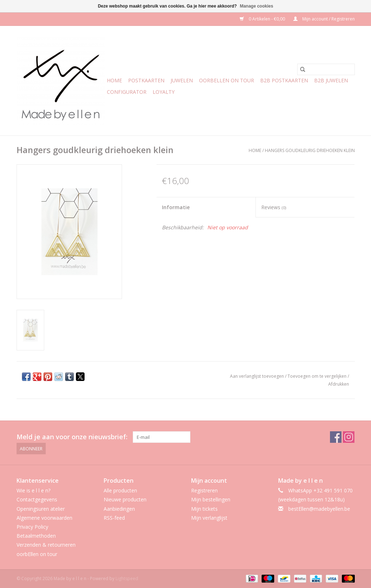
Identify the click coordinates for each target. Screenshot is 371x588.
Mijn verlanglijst (209, 518)
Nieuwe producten (125, 499)
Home (114, 80)
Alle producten (120, 490)
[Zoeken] (326, 69)
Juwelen (182, 80)
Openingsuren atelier (41, 509)
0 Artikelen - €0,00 (263, 19)
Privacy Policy (32, 527)
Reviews (274, 207)
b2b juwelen (331, 80)
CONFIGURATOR (127, 92)
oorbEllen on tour (227, 80)
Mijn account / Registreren (324, 19)
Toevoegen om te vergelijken (318, 376)
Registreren (204, 490)
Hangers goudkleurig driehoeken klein (310, 150)
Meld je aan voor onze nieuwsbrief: (72, 437)
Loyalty (164, 92)
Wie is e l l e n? (33, 490)
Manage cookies (256, 6)
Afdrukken (339, 384)
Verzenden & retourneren (46, 545)
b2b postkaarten (284, 80)
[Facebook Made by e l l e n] (336, 437)
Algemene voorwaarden (44, 518)
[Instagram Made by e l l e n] (349, 437)
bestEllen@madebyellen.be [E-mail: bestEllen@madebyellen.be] (319, 509)
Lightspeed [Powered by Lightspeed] (127, 578)
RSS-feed (114, 518)
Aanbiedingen (119, 509)
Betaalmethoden (36, 536)
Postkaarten (146, 80)
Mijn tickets (204, 509)
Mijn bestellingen (211, 499)
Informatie (176, 207)
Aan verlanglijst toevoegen (257, 376)
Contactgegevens (37, 499)
